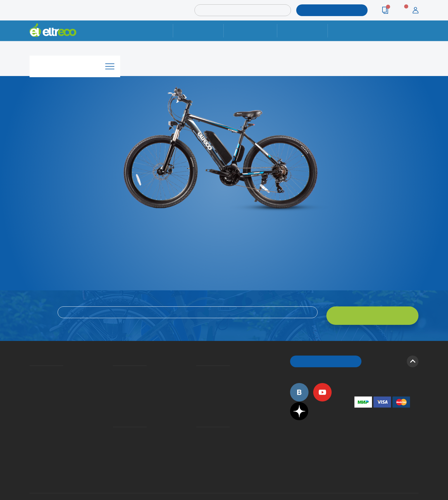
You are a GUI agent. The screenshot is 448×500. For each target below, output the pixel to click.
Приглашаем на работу (32, 414)
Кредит (113, 381)
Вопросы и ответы (198, 364)
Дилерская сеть (198, 422)
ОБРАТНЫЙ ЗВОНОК (326, 354)
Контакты (353, 31)
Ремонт (198, 31)
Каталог (75, 62)
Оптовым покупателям (32, 422)
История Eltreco (31, 373)
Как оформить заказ (198, 373)
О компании (31, 364)
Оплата (302, 31)
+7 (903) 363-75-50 (358, 445)
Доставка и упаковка (250, 31)
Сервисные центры (198, 431)
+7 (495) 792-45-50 (415, 36)
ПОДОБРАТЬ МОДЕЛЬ (327, 10)
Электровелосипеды (31, 381)
